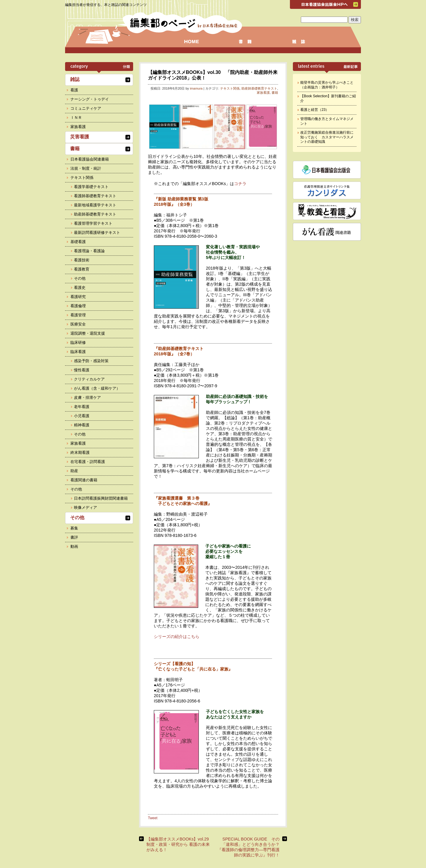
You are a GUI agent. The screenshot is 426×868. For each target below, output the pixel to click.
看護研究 (78, 297)
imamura (196, 88)
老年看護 (82, 407)
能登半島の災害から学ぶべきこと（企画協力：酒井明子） (327, 85)
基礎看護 (78, 242)
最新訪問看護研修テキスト (97, 233)
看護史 (80, 288)
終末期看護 (80, 452)
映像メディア (85, 507)
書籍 (275, 93)
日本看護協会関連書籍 (90, 159)
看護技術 (82, 260)
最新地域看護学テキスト (95, 205)
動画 (74, 546)
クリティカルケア (89, 379)
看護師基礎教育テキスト (95, 196)
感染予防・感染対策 (91, 361)
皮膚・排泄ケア (87, 397)
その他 (80, 278)
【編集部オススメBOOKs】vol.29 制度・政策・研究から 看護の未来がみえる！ (180, 844)
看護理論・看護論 (89, 251)
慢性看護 (82, 370)
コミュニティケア (86, 108)
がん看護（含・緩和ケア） (97, 388)
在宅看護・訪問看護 (88, 462)
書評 (74, 537)
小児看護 (82, 416)
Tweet (153, 818)
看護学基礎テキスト (91, 187)
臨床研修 (78, 342)
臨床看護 (78, 352)
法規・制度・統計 (86, 168)
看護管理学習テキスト (93, 223)
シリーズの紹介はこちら (177, 637)
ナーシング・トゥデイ (90, 99)
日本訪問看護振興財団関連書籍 (101, 498)
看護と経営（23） (315, 110)
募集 (74, 528)
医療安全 (78, 324)
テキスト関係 (230, 88)
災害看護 (80, 137)
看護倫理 (78, 306)
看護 (74, 90)
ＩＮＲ (76, 118)
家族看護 (263, 93)
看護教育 (82, 269)
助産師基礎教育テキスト (259, 88)
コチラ (240, 184)
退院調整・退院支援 (88, 333)
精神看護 (82, 425)
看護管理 (78, 315)
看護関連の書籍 (84, 480)
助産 (74, 471)
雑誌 (75, 79)
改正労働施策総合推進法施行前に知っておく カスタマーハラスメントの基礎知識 (327, 137)
